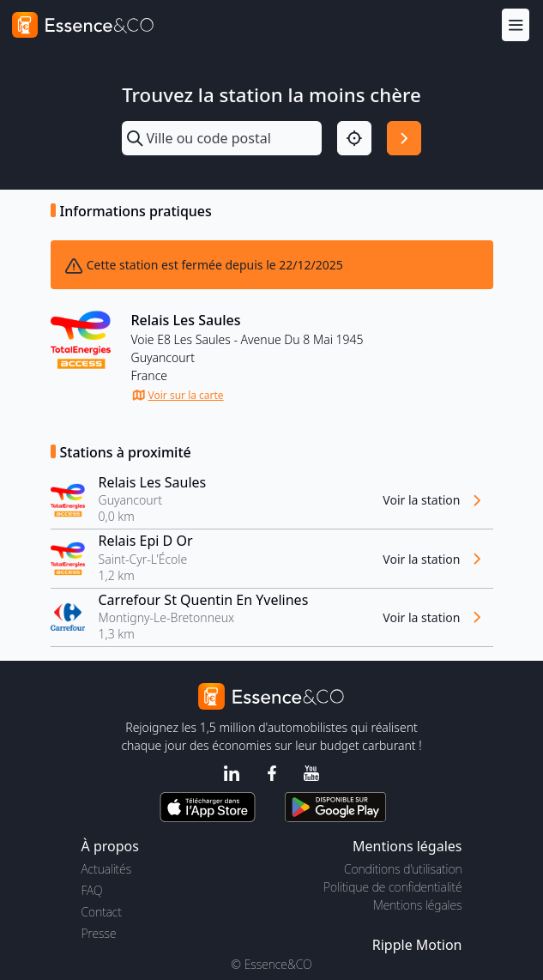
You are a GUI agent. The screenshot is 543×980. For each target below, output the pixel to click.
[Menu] (516, 24)
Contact (102, 912)
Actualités (107, 869)
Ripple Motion (417, 945)
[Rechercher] (404, 138)
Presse (99, 933)
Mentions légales (417, 905)
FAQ (92, 890)
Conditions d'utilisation (403, 869)
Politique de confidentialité (392, 887)
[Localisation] (354, 138)
